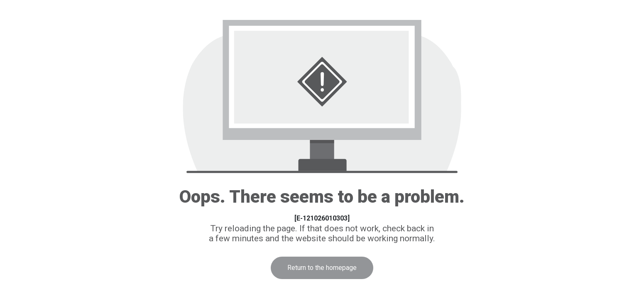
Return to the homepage (322, 268)
